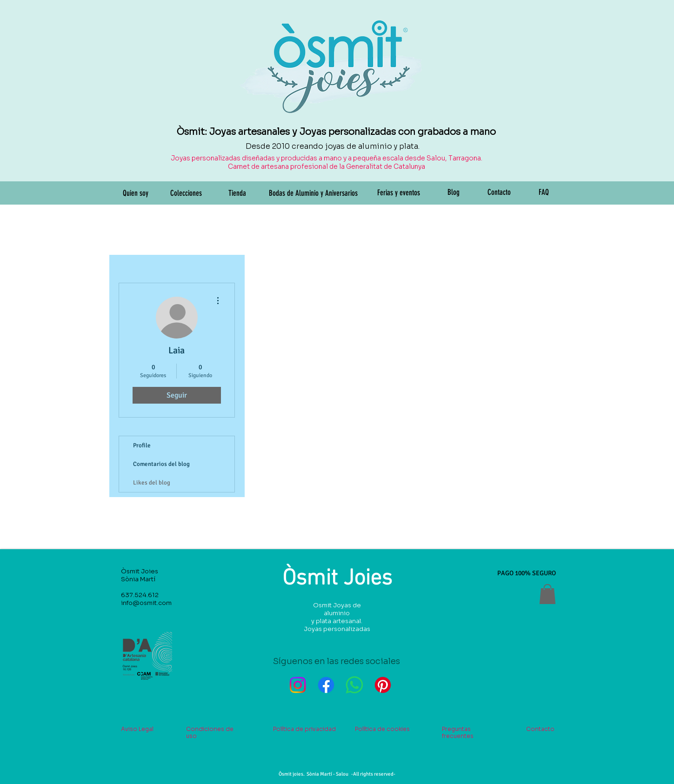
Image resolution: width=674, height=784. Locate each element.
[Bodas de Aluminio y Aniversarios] (313, 193)
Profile (142, 445)
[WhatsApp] (354, 685)
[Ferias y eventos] (399, 193)
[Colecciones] (186, 193)
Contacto (540, 729)
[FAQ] (544, 193)
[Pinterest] (383, 685)
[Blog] (454, 193)
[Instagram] (298, 685)
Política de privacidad (304, 729)
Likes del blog (152, 483)
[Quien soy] (136, 193)
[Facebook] (326, 685)
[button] (547, 594)
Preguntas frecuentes (458, 732)
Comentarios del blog (161, 464)
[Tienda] (237, 193)
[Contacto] (499, 193)
